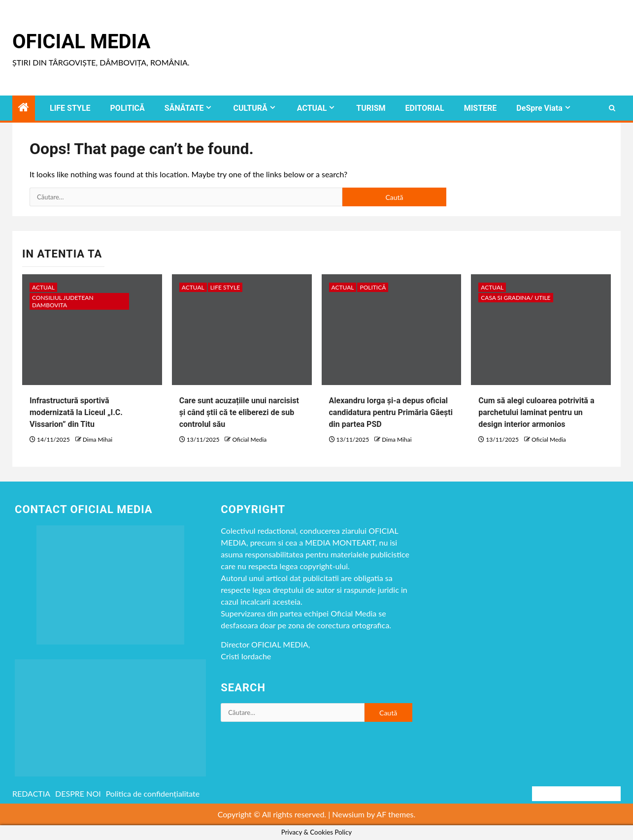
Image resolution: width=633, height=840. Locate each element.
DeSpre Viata (539, 108)
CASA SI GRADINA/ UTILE (516, 298)
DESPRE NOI (78, 793)
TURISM (371, 108)
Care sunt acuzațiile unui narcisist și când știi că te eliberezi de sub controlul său (239, 412)
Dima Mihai (98, 439)
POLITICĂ (128, 108)
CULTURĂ (250, 108)
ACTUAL (312, 108)
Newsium (348, 814)
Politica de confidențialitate (153, 793)
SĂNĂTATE (184, 108)
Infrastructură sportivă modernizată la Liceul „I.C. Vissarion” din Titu (76, 412)
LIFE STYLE (70, 108)
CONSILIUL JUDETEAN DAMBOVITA (63, 301)
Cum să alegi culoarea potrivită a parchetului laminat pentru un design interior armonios (536, 412)
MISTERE (481, 108)
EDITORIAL (425, 108)
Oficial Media (81, 42)
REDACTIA (31, 793)
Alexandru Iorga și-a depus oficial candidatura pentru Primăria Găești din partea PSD (391, 412)
